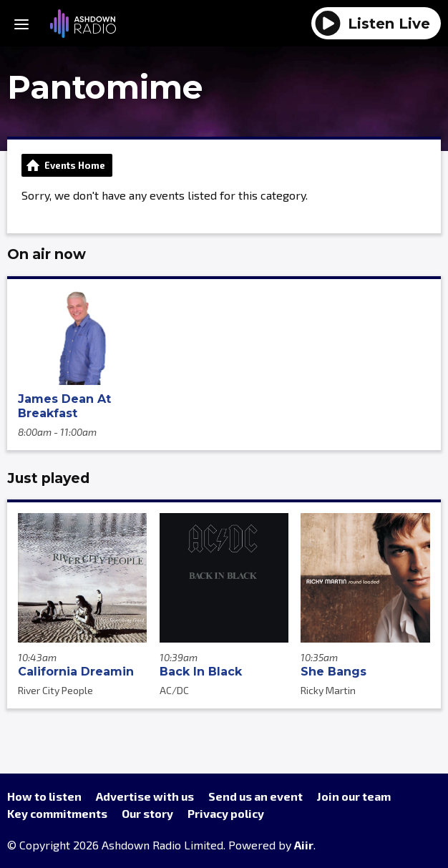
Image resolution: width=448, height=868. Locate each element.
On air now (47, 254)
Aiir (304, 845)
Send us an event (255, 796)
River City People (55, 690)
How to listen (44, 796)
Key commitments (57, 813)
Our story (147, 813)
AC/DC (174, 690)
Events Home (75, 165)
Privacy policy (226, 813)
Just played (48, 478)
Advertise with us (145, 796)
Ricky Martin (328, 690)
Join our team (354, 796)
